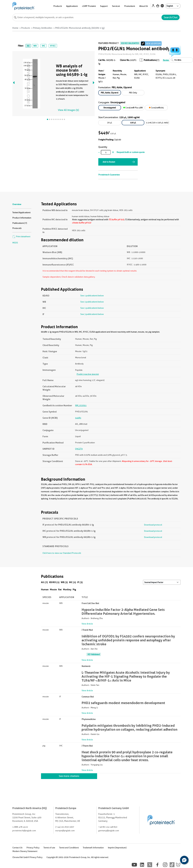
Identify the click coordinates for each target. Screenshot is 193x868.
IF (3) (80, 582)
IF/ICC (53, 46)
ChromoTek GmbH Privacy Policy (27, 857)
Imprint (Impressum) (117, 848)
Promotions (130, 6)
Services (116, 6)
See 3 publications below (92, 302)
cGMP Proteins (89, 6)
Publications (150, 60)
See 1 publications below (92, 296)
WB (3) (64, 582)
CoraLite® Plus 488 (133, 108)
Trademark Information (93, 848)
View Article (87, 624)
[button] (184, 860)
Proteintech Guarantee (109, 175)
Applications (72, 6)
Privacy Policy (33, 848)
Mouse (53, 589)
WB (35, 46)
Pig (74, 589)
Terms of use (49, 848)
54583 (78, 418)
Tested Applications (21, 212)
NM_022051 (81, 405)
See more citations (69, 776)
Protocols (17, 228)
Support (104, 6)
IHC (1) (73, 582)
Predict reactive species (88, 374)
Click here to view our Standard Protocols (62, 553)
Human (45, 589)
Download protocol (153, 525)
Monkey (67, 589)
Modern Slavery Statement (25, 851)
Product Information (22, 218)
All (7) (44, 582)
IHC (43, 46)
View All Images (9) (68, 110)
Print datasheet (21, 236)
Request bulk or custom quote (131, 152)
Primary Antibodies (43, 28)
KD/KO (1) (54, 582)
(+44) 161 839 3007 (65, 827)
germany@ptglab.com (109, 831)
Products (58, 6)
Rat (60, 589)
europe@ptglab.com (65, 831)
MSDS (15, 243)
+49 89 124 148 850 (108, 827)
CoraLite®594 (156, 108)
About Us (144, 6)
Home (15, 28)
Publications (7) (20, 223)
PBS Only (133, 93)
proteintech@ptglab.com (24, 831)
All (28, 46)
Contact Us (17, 848)
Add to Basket (109, 162)
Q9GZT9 (79, 449)
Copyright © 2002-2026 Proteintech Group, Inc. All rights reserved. (78, 857)
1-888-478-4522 (20, 827)
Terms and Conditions (69, 848)
